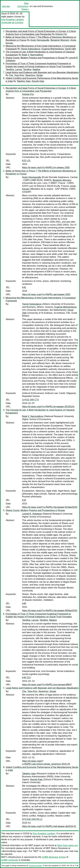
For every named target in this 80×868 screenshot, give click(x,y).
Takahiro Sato (24, 81)
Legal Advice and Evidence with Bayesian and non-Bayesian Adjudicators (42, 72)
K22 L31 (26, 161)
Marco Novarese (59, 848)
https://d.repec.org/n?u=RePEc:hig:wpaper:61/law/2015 (50, 507)
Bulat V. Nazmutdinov (33, 55)
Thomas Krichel (35, 866)
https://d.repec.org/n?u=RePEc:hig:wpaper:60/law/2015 (50, 611)
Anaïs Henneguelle (40, 40)
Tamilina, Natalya (32, 69)
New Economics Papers (23, 6)
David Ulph (70, 49)
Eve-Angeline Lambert (12, 20)
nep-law (6, 6)
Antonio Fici (61, 34)
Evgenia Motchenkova (53, 49)
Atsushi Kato (38, 81)
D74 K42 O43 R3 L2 (32, 819)
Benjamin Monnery (60, 40)
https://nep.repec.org (67, 845)
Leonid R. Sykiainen (32, 514)
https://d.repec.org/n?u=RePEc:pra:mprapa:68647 (47, 685)
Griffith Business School (54, 857)
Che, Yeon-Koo (16, 75)
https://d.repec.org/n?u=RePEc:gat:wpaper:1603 (46, 294)
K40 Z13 (26, 678)
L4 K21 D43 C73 (30, 400)
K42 (24, 287)
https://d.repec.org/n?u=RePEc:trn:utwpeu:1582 (46, 167)
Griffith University (10, 860)
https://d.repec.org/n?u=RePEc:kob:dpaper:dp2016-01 (49, 826)
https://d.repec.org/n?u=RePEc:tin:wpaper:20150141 (48, 407)
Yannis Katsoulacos (30, 49)
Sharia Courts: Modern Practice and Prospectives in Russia (35, 58)
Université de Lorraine (12, 22)
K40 (24, 603)
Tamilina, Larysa (14, 69)
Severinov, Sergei (34, 75)
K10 (24, 500)
